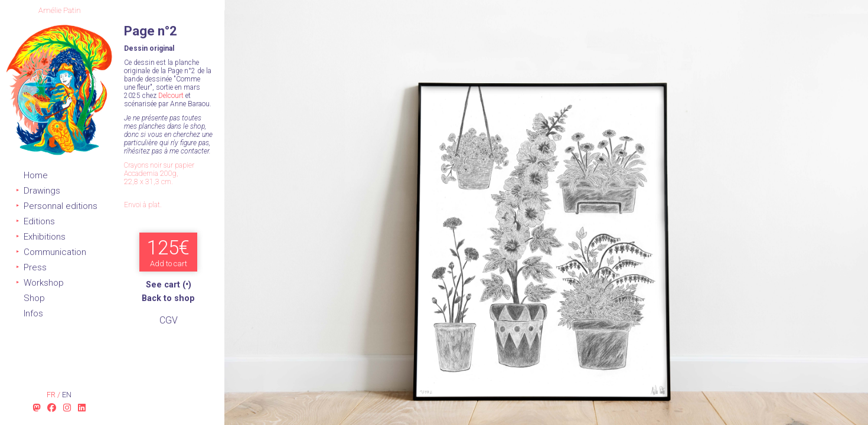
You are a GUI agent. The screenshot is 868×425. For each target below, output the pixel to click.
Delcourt (171, 96)
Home (36, 175)
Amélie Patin (60, 10)
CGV (169, 320)
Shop (34, 298)
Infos (33, 313)
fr (52, 395)
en (67, 395)
